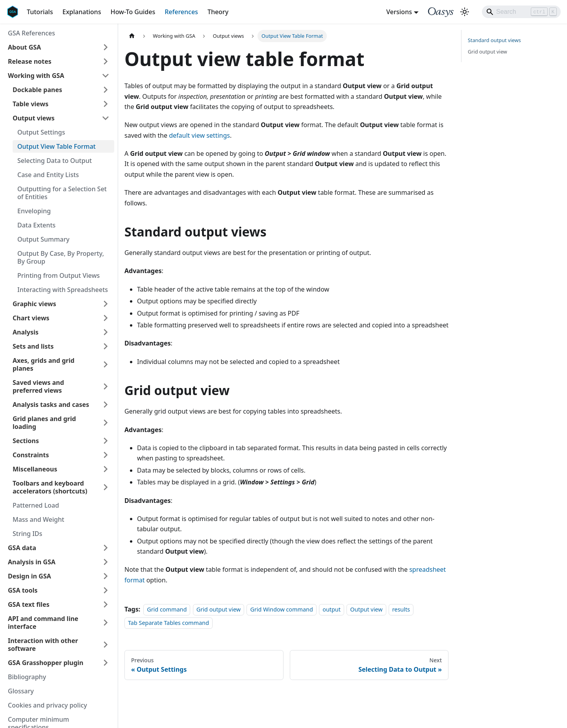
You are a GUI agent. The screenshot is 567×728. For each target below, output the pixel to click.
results (401, 609)
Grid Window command (281, 609)
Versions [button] (399, 12)
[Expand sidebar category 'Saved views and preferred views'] (106, 386)
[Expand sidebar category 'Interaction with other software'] (106, 645)
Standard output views (494, 40)
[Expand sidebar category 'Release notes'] (106, 61)
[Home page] (132, 36)
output (332, 609)
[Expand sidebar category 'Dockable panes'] (106, 90)
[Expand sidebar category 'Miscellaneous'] (106, 469)
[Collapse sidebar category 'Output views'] (106, 118)
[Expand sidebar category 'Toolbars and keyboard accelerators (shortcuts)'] (106, 487)
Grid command (167, 609)
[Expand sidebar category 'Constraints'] (106, 455)
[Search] (521, 12)
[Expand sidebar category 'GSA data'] (106, 548)
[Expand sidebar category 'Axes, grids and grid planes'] (106, 364)
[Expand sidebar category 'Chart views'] (106, 318)
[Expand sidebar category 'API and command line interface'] (106, 623)
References (181, 12)
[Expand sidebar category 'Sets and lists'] (106, 346)
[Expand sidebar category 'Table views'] (106, 104)
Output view (366, 609)
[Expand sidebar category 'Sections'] (106, 441)
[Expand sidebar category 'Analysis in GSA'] (106, 562)
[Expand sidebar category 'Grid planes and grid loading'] (106, 423)
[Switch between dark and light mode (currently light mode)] (465, 12)
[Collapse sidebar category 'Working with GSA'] (106, 76)
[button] (59, 47)
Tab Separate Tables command (169, 623)
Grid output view (219, 609)
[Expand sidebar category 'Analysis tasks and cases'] (106, 405)
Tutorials (40, 12)
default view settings (199, 135)
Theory (218, 12)
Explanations (82, 12)
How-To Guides (133, 12)
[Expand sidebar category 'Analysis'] (106, 332)
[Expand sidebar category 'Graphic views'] (106, 304)
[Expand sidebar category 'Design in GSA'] (106, 576)
